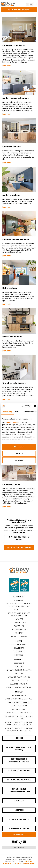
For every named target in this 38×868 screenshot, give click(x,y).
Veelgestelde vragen (19, 771)
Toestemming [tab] (7, 412)
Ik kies (19, 453)
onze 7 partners (13, 422)
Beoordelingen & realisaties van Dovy (19, 760)
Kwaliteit (19, 619)
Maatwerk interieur (19, 828)
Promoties (19, 801)
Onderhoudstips (19, 630)
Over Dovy (19, 660)
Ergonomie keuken (19, 623)
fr (31, 4)
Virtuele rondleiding (19, 680)
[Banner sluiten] (35, 406)
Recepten (19, 810)
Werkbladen (19, 600)
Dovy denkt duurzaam (19, 684)
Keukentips (19, 633)
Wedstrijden (19, 655)
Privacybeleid (17, 863)
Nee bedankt (19, 460)
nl (28, 4)
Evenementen (19, 652)
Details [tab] (18, 412)
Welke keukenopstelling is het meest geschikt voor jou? (19, 605)
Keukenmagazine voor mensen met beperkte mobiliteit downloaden (19, 724)
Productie (19, 673)
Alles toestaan (19, 447)
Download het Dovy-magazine (19, 713)
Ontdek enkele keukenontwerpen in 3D (19, 790)
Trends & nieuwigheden (19, 645)
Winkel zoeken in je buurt (19, 538)
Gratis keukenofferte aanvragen (19, 699)
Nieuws (19, 641)
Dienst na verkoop (19, 706)
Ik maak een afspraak (19, 9)
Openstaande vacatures (19, 780)
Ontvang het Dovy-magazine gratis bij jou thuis (19, 718)
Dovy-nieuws (19, 648)
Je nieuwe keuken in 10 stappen (19, 670)
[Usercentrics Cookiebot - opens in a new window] (23, 406)
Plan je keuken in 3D (19, 819)
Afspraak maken (19, 695)
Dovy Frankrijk (19, 848)
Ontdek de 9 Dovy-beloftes (19, 677)
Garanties (19, 667)
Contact (19, 692)
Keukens (19, 738)
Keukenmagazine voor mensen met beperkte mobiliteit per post (19, 729)
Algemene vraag (19, 709)
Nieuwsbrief (19, 835)
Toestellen (19, 626)
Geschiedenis (19, 663)
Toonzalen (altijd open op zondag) (19, 749)
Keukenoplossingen (19, 637)
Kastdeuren (19, 610)
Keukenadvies (19, 597)
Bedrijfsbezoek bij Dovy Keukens (19, 687)
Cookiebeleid (7, 863)
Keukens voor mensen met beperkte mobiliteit (19, 614)
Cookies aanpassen (29, 863)
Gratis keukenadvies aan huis (19, 702)
